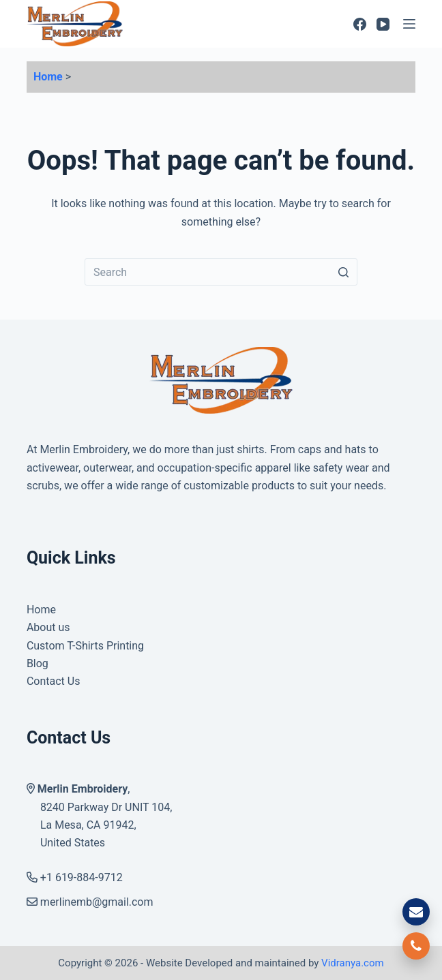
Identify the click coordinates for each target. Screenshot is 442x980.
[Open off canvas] (409, 24)
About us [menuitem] (48, 627)
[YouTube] (383, 24)
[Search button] (344, 272)
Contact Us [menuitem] (54, 681)
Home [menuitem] (41, 610)
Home (48, 77)
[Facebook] (360, 24)
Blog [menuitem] (38, 663)
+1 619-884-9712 (75, 877)
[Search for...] (221, 272)
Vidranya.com (353, 963)
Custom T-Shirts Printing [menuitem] (85, 646)
